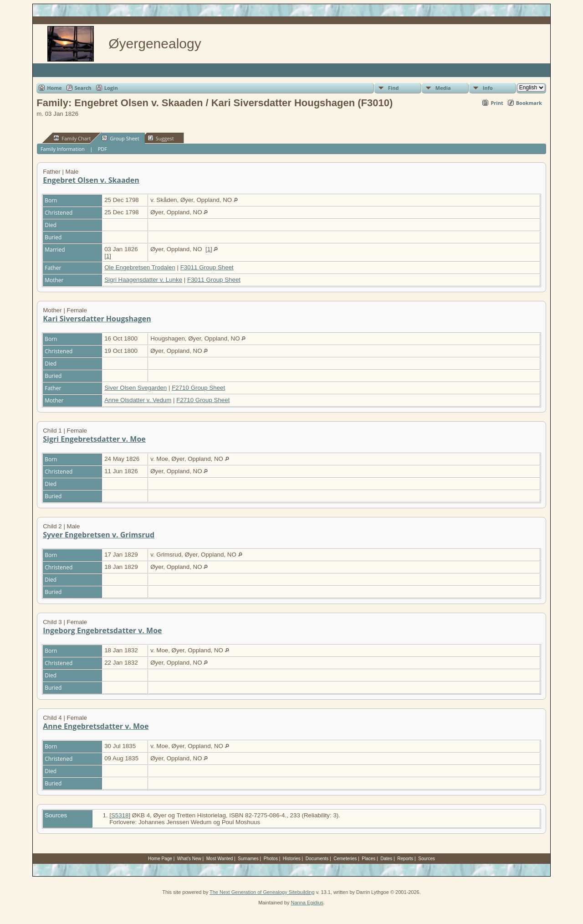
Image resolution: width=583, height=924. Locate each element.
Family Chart (72, 138)
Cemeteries (345, 859)
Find (394, 88)
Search (83, 88)
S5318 (120, 815)
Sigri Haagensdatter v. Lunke (143, 280)
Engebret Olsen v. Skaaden (91, 180)
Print (497, 103)
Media (443, 88)
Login (111, 88)
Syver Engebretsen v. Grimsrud (99, 535)
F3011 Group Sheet (207, 267)
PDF (102, 149)
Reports (405, 859)
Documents (317, 859)
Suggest (161, 138)
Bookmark (529, 103)
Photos (271, 859)
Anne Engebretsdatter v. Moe (96, 726)
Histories (292, 859)
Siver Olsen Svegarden (136, 388)
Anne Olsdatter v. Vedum (138, 400)
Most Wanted (220, 859)
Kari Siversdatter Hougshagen (97, 319)
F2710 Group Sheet (198, 388)
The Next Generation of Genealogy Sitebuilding (262, 892)
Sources (427, 859)
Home (54, 88)
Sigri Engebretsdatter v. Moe (94, 439)
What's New (189, 859)
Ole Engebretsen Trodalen (140, 267)
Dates (386, 859)
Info (488, 88)
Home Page (160, 859)
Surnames (248, 859)
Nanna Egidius (307, 903)
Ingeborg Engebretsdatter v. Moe (102, 630)
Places (368, 859)
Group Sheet (120, 138)
